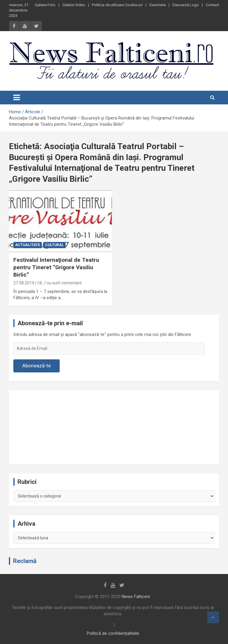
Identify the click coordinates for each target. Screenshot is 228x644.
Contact (212, 5)
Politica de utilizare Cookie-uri (117, 5)
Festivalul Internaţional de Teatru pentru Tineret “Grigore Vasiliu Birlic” (56, 267)
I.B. (40, 283)
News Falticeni (136, 597)
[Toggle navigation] (17, 98)
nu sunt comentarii (64, 283)
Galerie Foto (45, 5)
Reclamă (25, 561)
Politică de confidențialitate (113, 633)
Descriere (157, 5)
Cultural (54, 245)
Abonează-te (37, 366)
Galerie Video (74, 5)
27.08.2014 (24, 283)
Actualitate (28, 245)
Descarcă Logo (186, 5)
